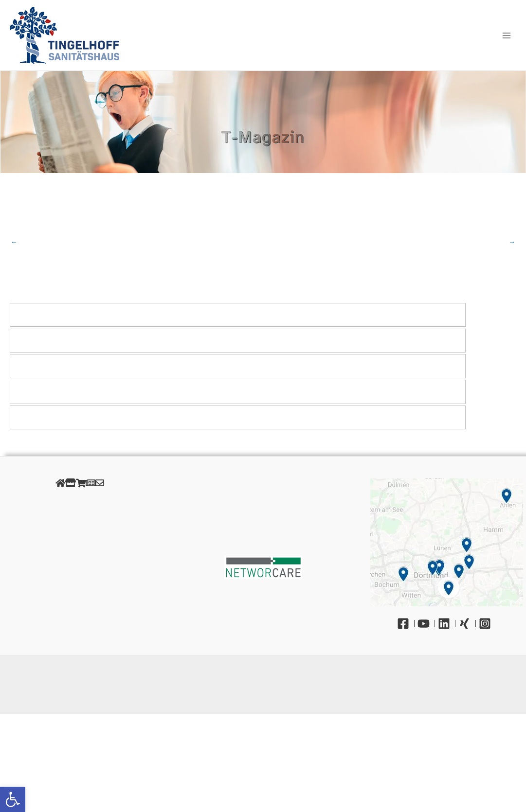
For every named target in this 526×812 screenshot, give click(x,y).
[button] (13, 799)
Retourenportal (80, 546)
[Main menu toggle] (507, 35)
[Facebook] (406, 624)
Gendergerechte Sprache (80, 568)
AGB (80, 535)
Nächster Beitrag (512, 242)
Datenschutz (80, 513)
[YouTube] (426, 624)
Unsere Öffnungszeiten (80, 557)
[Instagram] (487, 624)
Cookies (80, 524)
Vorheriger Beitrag (14, 242)
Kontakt (80, 590)
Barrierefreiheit (80, 579)
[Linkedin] (447, 624)
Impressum (80, 502)
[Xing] (467, 624)
